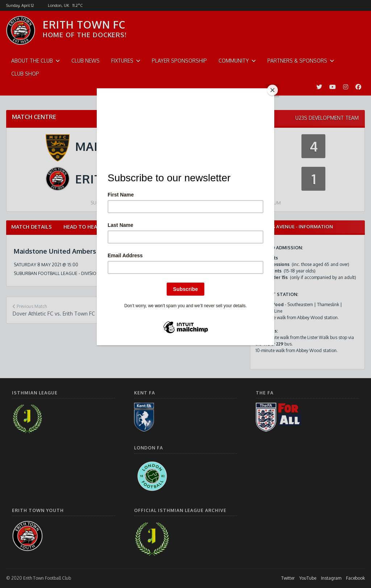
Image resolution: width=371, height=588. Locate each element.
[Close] (272, 90)
